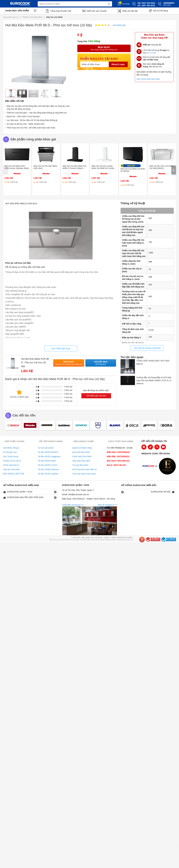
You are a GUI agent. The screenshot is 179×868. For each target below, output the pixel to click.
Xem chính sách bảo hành (148, 79)
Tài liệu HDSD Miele (47, 461)
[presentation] (5, 170)
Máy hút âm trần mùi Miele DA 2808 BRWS (161, 167)
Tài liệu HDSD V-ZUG (48, 465)
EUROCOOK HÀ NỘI (148, 492)
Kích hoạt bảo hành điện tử (84, 469)
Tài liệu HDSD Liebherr (48, 474)
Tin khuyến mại (10, 452)
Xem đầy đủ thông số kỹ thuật (147, 348)
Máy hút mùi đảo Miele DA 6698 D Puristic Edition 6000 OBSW (74, 168)
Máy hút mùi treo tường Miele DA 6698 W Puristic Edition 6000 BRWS (103, 168)
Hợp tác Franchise (11, 469)
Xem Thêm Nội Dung (61, 348)
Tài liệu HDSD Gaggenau (49, 456)
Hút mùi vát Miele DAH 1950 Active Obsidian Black (17, 167)
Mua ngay (69, 363)
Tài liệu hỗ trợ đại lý (12, 461)
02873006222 (79, 499)
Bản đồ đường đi (107, 505)
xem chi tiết (151, 53)
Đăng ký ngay (118, 64)
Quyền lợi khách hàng (82, 448)
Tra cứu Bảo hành (80, 465)
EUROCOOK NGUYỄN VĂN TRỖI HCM (30, 498)
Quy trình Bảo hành (81, 452)
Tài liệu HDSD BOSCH (48, 452)
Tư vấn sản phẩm (46, 448)
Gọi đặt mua (101, 363)
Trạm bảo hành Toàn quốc (84, 474)
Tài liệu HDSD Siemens (48, 469)
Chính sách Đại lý (11, 465)
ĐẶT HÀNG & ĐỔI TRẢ (14, 474)
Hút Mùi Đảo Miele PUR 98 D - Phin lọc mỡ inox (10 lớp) (35, 363)
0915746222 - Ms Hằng (104, 499)
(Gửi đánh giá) (119, 25)
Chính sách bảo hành (82, 456)
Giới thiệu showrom (73, 505)
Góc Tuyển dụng (11, 456)
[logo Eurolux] (168, 467)
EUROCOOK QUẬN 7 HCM (30, 492)
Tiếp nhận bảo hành (81, 461)
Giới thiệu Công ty (11, 448)
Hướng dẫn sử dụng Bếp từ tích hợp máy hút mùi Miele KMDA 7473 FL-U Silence (154, 380)
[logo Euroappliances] (151, 467)
